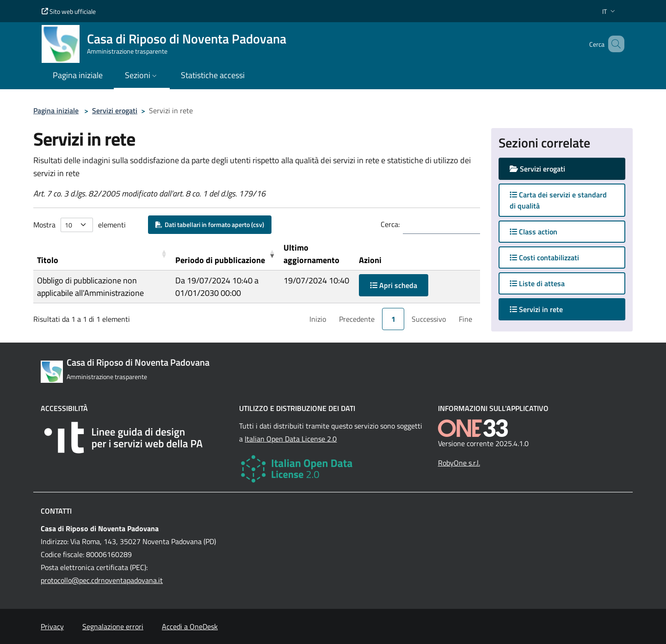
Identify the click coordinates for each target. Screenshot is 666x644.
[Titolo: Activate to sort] (102, 254)
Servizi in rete (545, 309)
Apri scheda (394, 285)
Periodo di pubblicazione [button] (220, 260)
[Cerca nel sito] (613, 44)
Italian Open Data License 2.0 (291, 439)
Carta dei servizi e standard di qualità (558, 200)
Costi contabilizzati (544, 258)
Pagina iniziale (56, 110)
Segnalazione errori (113, 626)
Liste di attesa (537, 283)
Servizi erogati (115, 110)
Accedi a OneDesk (190, 626)
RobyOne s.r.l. (459, 463)
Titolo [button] (48, 260)
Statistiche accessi (213, 75)
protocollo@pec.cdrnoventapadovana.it (102, 580)
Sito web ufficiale (69, 11)
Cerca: (390, 224)
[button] (610, 11)
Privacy (52, 626)
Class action (533, 232)
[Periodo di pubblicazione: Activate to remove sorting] (226, 254)
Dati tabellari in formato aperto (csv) (210, 224)
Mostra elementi (80, 225)
